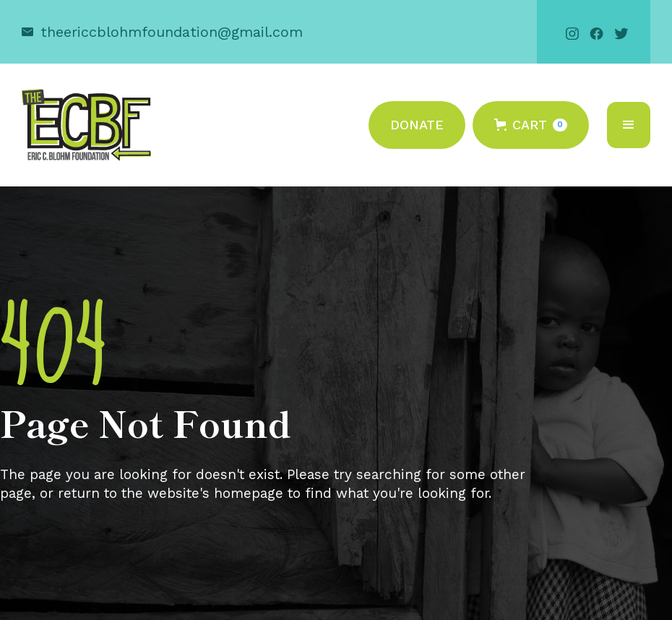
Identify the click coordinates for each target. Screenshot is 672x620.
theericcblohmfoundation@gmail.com (172, 32)
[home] (86, 125)
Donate (417, 125)
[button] (531, 125)
